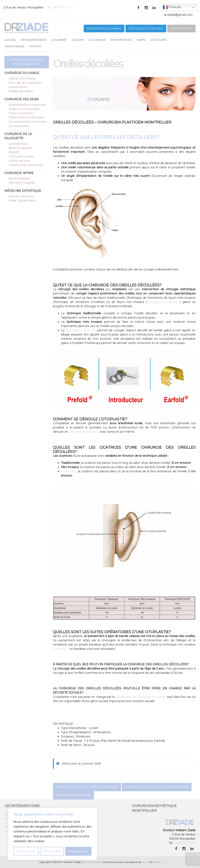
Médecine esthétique (23, 191)
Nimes (146, 862)
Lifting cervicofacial (22, 78)
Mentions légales (92, 862)
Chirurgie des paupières (25, 83)
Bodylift (14, 152)
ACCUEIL (10, 40)
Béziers (157, 862)
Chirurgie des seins (22, 99)
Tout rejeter (52, 851)
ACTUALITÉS (159, 40)
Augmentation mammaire (27, 105)
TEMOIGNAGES (14, 46)
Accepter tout (78, 851)
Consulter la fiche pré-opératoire (27, 62)
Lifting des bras (19, 161)
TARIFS (141, 40)
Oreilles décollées (21, 91)
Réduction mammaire (24, 109)
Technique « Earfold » (81, 330)
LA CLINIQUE (97, 40)
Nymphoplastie (19, 178)
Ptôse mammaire (21, 113)
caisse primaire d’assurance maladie (141, 697)
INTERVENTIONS (121, 40)
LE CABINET (59, 40)
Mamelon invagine (22, 183)
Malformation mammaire (26, 117)
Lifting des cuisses (21, 156)
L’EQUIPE (78, 40)
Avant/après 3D (181, 28)
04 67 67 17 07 (63, 7)
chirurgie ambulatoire (84, 432)
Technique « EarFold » (164, 302)
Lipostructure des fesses (26, 165)
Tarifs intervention (73, 795)
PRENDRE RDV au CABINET (104, 28)
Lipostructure (18, 87)
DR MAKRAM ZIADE (34, 40)
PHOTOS (35, 46)
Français (172, 7)
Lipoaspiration (18, 144)
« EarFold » (69, 471)
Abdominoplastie (20, 148)
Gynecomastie (19, 126)
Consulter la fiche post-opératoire (157, 787)
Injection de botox (21, 196)
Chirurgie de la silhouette (18, 136)
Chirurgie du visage (22, 73)
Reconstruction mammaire (28, 122)
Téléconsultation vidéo (146, 28)
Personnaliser (26, 851)
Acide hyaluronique (22, 200)
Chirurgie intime (19, 173)
